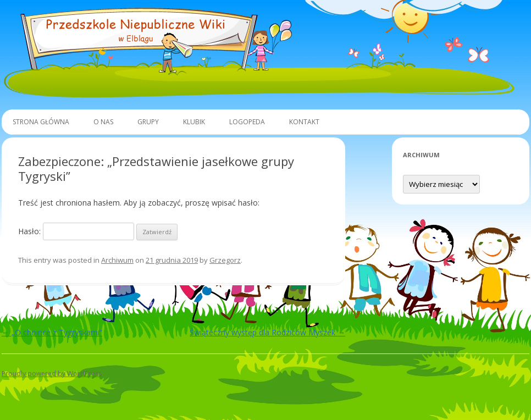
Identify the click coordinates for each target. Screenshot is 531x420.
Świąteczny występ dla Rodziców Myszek (267, 332)
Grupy (148, 122)
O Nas (103, 122)
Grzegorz (225, 260)
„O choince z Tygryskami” (52, 332)
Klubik (194, 122)
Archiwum (117, 260)
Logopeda (247, 122)
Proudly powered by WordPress (52, 374)
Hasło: (76, 231)
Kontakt (304, 122)
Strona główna (41, 122)
